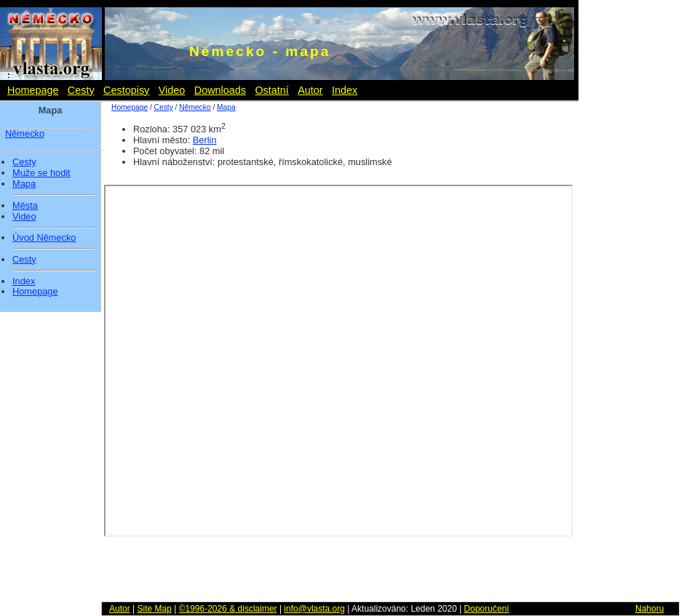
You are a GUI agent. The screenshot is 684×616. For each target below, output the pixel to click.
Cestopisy (126, 90)
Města (25, 206)
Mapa (24, 184)
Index (345, 90)
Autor (310, 90)
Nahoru (649, 609)
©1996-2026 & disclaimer (228, 609)
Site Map (154, 609)
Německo (25, 133)
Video (172, 90)
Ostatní (271, 90)
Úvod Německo (44, 238)
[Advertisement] (640, 327)
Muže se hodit (41, 173)
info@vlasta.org (314, 609)
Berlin (205, 140)
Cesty (81, 90)
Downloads (220, 90)
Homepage (33, 90)
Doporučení (487, 609)
